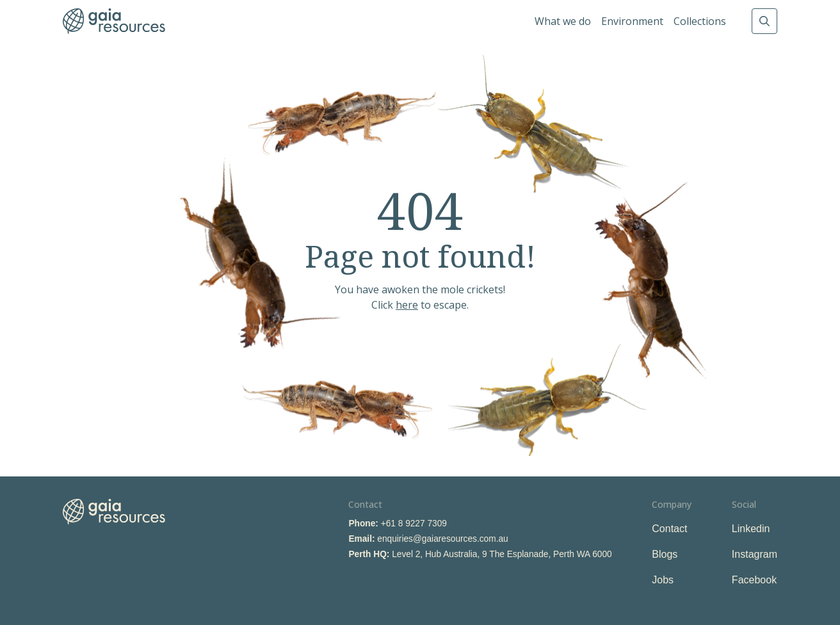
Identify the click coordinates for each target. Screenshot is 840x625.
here (407, 305)
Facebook (754, 580)
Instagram (755, 554)
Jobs (663, 580)
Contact (669, 529)
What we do (563, 21)
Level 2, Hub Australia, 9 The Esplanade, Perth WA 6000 (502, 554)
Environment (632, 21)
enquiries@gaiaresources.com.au (442, 539)
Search (764, 21)
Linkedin (751, 529)
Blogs (665, 554)
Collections (700, 21)
